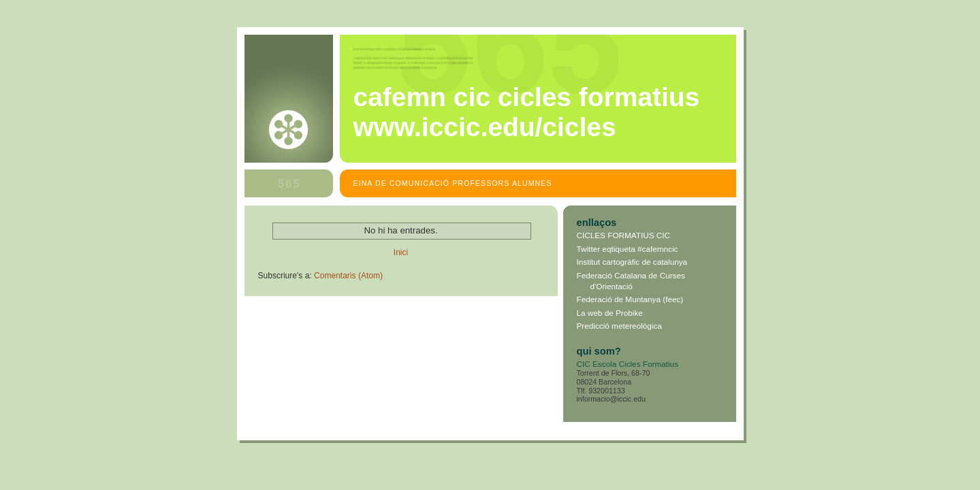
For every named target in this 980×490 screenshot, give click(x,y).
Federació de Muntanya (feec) (630, 299)
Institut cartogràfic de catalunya (632, 262)
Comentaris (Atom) (348, 276)
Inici (401, 252)
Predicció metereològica (619, 326)
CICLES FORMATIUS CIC (624, 235)
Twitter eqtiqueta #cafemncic (628, 249)
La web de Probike (610, 313)
